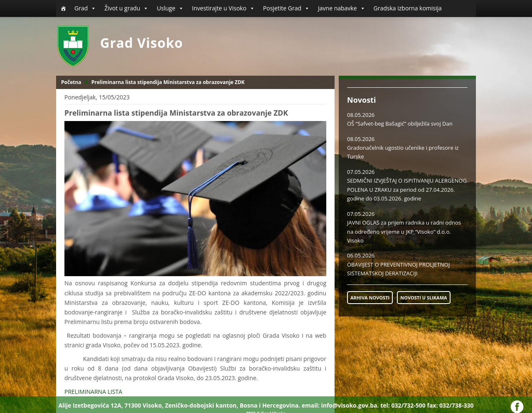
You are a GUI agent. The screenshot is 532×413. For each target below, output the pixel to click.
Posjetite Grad (286, 8)
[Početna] (63, 8)
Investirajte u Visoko (223, 8)
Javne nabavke (342, 8)
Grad (85, 8)
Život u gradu (126, 8)
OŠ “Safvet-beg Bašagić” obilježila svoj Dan (400, 124)
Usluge (170, 8)
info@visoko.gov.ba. (350, 405)
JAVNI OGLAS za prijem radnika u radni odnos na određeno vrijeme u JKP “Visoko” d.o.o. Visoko (404, 231)
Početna (71, 82)
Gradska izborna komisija (408, 8)
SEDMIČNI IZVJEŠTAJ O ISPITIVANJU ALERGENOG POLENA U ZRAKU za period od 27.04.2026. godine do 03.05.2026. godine (407, 189)
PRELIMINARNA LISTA (93, 392)
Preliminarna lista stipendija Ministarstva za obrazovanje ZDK (168, 82)
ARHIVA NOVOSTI (370, 298)
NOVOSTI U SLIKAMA (424, 298)
